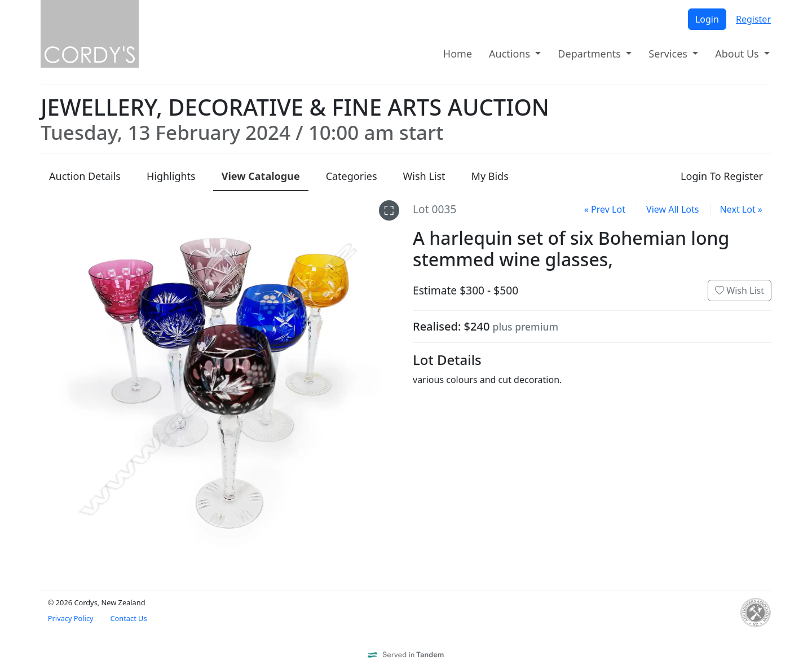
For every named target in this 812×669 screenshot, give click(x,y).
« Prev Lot (605, 209)
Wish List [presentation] (424, 176)
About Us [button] (738, 54)
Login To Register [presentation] (722, 176)
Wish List (740, 291)
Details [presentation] (85, 176)
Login (707, 19)
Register (753, 19)
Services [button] (669, 54)
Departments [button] (590, 54)
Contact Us (128, 618)
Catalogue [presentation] (261, 176)
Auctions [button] (511, 54)
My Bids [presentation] (490, 176)
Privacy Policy (71, 618)
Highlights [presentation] (171, 176)
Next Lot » (741, 209)
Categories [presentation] (352, 176)
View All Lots (672, 209)
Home (458, 54)
